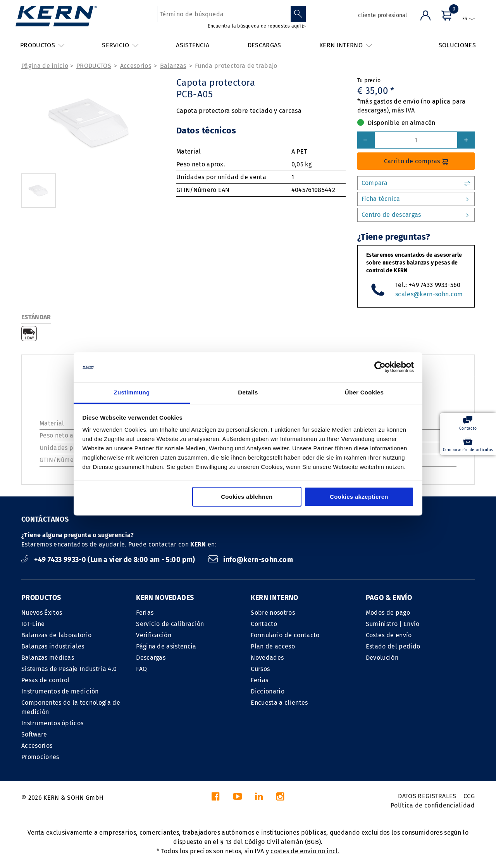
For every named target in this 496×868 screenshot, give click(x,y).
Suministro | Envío (393, 624)
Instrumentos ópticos (52, 723)
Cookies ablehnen (247, 497)
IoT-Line (33, 624)
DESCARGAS (264, 45)
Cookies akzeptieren (359, 497)
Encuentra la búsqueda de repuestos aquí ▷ (257, 26)
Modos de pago (388, 613)
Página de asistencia (166, 646)
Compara (416, 183)
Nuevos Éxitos (42, 613)
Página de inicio (45, 66)
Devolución (382, 658)
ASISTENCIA (193, 45)
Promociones (40, 757)
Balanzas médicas (48, 658)
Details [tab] (248, 392)
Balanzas (173, 66)
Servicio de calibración (170, 624)
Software (34, 734)
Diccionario (268, 691)
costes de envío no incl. (305, 851)
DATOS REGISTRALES (427, 796)
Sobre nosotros (273, 613)
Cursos (260, 669)
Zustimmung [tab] (132, 392)
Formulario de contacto (285, 635)
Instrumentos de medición (60, 691)
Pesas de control (46, 680)
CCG (469, 796)
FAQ (141, 669)
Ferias (145, 613)
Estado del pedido (393, 646)
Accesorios (136, 66)
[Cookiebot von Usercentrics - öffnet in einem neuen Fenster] (380, 367)
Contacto (264, 624)
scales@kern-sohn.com (429, 294)
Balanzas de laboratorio (56, 635)
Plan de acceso (273, 646)
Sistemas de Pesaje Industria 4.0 (69, 669)
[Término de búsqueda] (224, 14)
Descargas (151, 658)
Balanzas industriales (53, 646)
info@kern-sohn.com (251, 560)
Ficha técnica (416, 199)
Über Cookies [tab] (364, 392)
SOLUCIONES (457, 45)
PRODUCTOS (94, 66)
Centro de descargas (416, 215)
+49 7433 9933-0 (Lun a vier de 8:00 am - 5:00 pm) (109, 560)
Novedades (267, 658)
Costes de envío (389, 635)
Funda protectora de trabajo (236, 66)
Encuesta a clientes (279, 703)
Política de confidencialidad (433, 805)
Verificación (154, 635)
